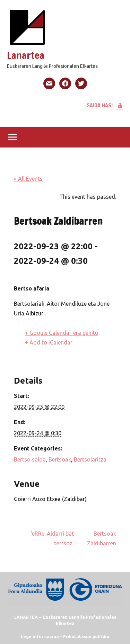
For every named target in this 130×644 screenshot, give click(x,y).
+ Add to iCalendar (49, 342)
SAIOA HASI (105, 105)
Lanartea (26, 55)
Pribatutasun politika (86, 637)
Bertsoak (60, 459)
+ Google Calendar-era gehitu (62, 333)
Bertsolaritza (90, 459)
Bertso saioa (30, 459)
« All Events (28, 179)
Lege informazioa (40, 637)
